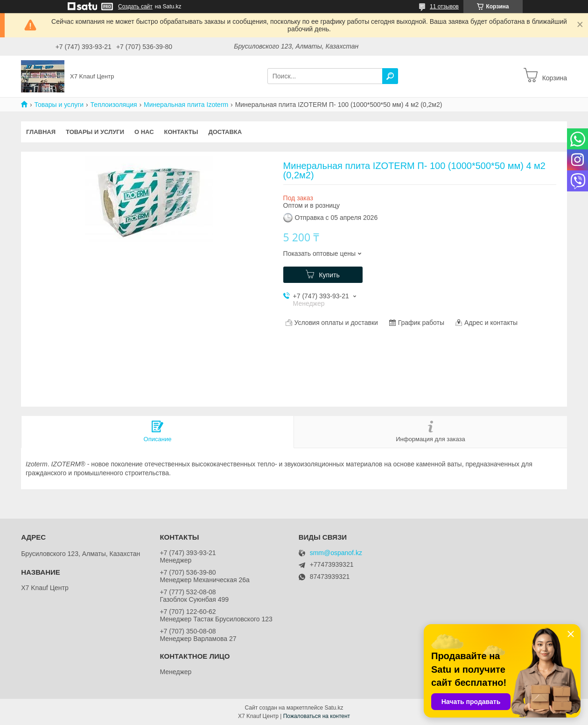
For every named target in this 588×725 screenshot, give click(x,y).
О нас (144, 132)
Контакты (181, 132)
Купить (329, 275)
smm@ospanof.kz (336, 553)
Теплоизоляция (114, 105)
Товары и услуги (59, 105)
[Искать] (390, 76)
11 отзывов (444, 7)
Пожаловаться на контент (317, 716)
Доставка (225, 132)
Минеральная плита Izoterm (186, 105)
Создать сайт (135, 7)
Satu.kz (334, 708)
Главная (41, 132)
